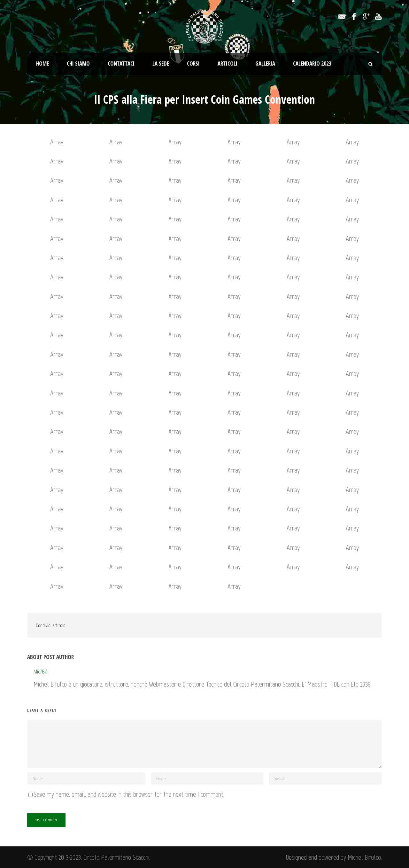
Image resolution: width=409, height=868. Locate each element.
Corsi (193, 64)
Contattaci (121, 64)
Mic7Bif (40, 671)
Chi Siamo (78, 64)
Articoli (228, 64)
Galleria (265, 64)
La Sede (161, 64)
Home (42, 64)
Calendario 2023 (312, 64)
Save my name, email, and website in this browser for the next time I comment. (129, 794)
